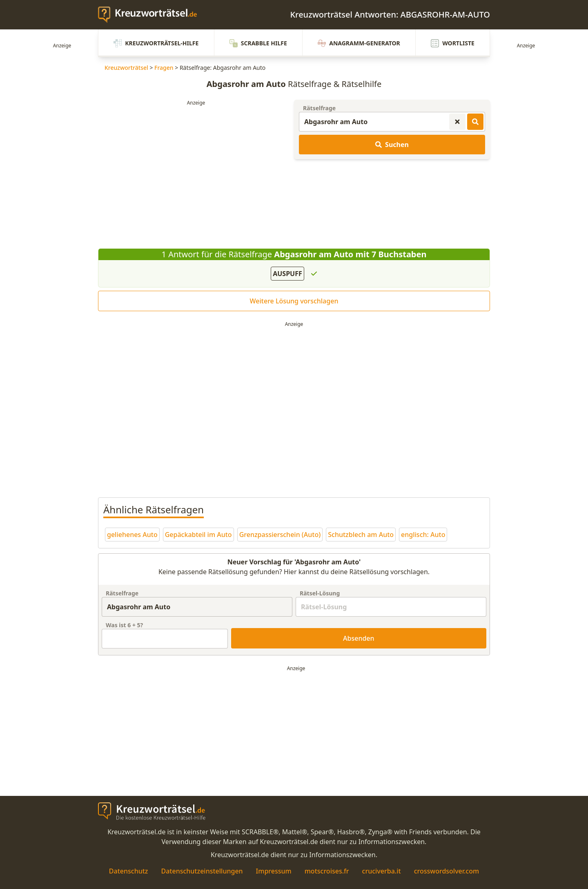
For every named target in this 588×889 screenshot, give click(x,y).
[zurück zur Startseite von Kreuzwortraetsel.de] (151, 15)
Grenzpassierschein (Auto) (280, 535)
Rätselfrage (319, 108)
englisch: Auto (423, 535)
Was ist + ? (124, 625)
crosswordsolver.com (447, 871)
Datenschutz (129, 871)
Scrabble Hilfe (258, 43)
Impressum (274, 871)
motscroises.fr (327, 871)
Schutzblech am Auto (361, 535)
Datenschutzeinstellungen (202, 871)
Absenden (359, 638)
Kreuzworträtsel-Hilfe (156, 43)
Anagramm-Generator (359, 43)
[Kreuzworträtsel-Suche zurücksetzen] (457, 122)
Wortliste (453, 43)
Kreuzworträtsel (126, 68)
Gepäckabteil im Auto (198, 535)
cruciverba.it (382, 871)
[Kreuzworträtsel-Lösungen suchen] (475, 122)
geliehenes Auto (132, 535)
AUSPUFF (287, 274)
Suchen (392, 145)
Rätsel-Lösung (320, 593)
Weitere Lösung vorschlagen (294, 301)
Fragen (164, 68)
